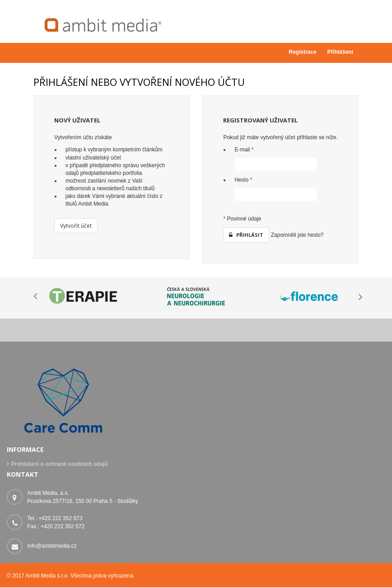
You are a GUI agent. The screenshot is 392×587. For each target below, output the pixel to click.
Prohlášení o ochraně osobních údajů (60, 464)
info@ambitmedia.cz (52, 546)
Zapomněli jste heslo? (297, 235)
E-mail (244, 150)
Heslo (243, 180)
